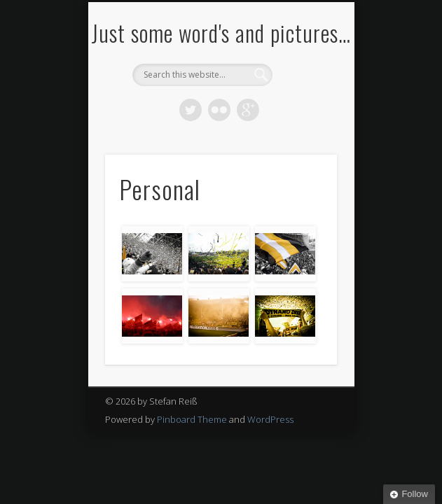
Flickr (219, 110)
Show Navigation (303, 125)
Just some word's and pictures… (221, 33)
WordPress (270, 419)
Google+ (248, 110)
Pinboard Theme (192, 419)
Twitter (191, 110)
